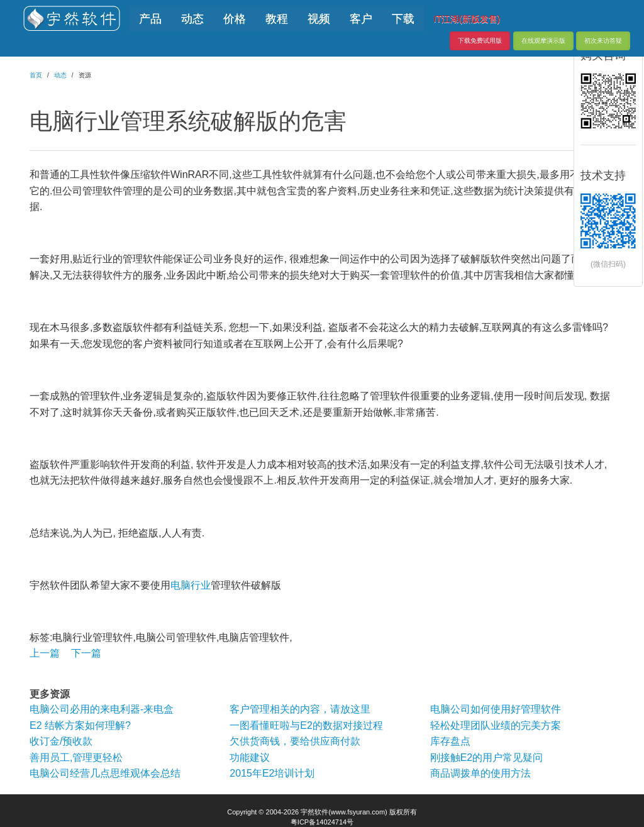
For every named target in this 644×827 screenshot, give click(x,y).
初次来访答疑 (603, 41)
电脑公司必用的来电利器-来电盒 (102, 709)
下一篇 (86, 653)
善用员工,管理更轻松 (76, 758)
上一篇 (45, 653)
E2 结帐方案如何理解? (80, 725)
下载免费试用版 (480, 41)
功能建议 (250, 758)
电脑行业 (191, 585)
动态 (60, 75)
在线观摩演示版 (543, 41)
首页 (36, 75)
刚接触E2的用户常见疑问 (487, 758)
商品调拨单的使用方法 (480, 773)
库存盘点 (450, 741)
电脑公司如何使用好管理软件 (496, 709)
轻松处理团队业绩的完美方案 (496, 725)
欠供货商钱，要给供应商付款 (295, 741)
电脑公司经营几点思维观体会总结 (105, 773)
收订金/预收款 (61, 741)
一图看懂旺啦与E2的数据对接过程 (306, 725)
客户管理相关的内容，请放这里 (300, 709)
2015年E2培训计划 (272, 773)
